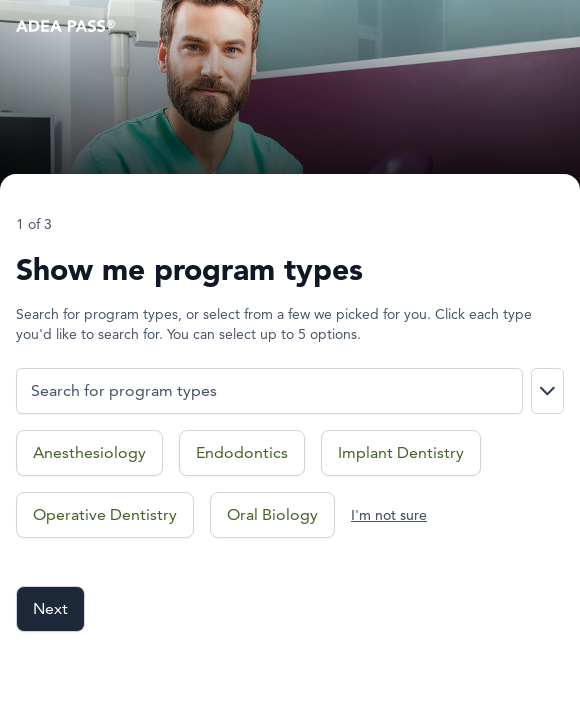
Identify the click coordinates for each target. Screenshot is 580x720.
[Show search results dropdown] (547, 391)
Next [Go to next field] (50, 608)
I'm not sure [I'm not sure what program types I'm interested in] (389, 515)
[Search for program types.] (269, 391)
